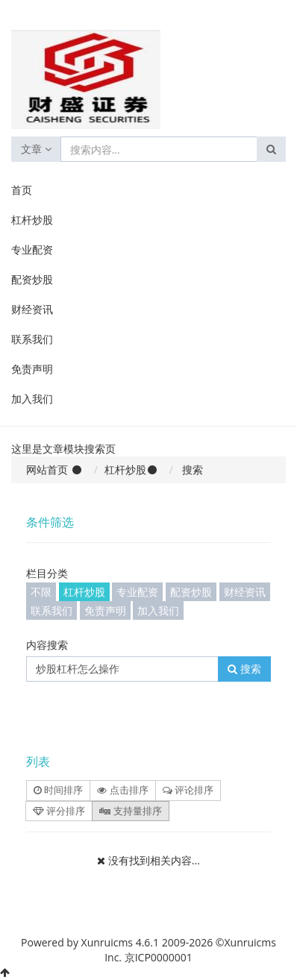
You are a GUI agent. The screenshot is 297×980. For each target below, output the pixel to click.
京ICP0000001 (159, 957)
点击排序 (122, 790)
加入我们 (32, 399)
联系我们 (32, 339)
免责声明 (32, 369)
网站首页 (47, 469)
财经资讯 (32, 309)
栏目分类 (47, 573)
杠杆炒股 (32, 220)
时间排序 (58, 790)
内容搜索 (47, 645)
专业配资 (32, 249)
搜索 (244, 669)
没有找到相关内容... (154, 860)
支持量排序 (130, 811)
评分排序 (59, 811)
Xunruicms (107, 942)
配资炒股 (32, 279)
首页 (22, 190)
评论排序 (188, 790)
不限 (41, 592)
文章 (36, 149)
